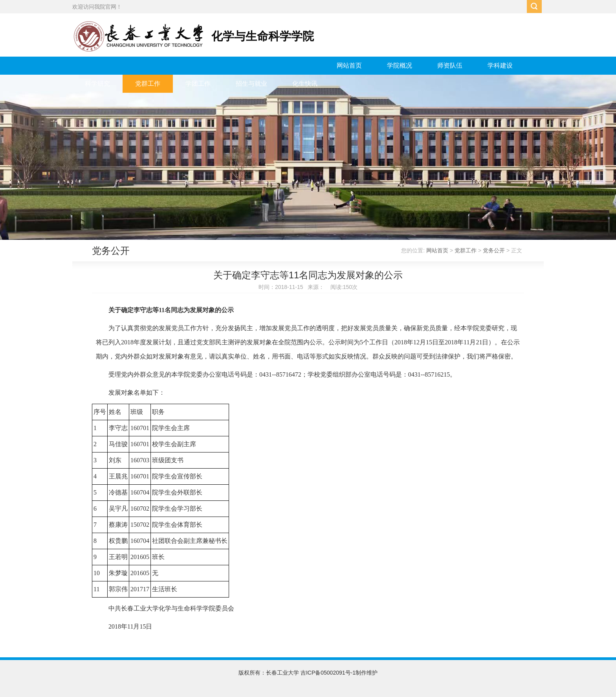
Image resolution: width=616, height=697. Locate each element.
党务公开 (494, 250)
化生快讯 (305, 84)
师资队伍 (450, 65)
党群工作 (148, 84)
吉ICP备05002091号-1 (328, 673)
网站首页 (349, 65)
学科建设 (500, 65)
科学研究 (97, 84)
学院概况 (400, 65)
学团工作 (198, 84)
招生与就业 (251, 84)
